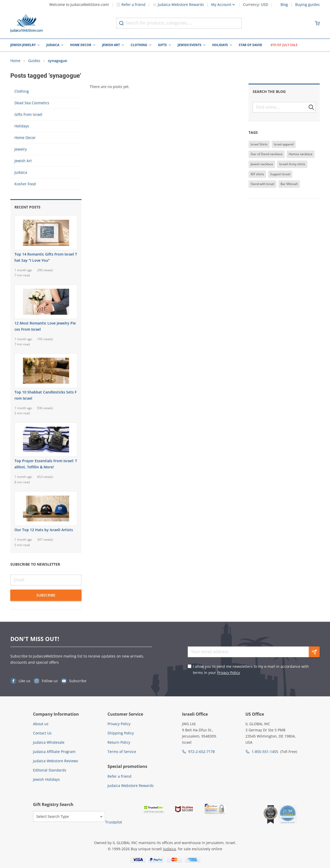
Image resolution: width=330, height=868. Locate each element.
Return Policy (119, 742)
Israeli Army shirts (292, 164)
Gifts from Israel (28, 114)
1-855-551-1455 (265, 752)
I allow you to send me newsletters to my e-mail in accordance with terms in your (251, 669)
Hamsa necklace (301, 154)
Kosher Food (25, 184)
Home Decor (81, 45)
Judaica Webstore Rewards (178, 5)
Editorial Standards (50, 770)
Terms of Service (122, 752)
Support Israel (280, 174)
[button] (311, 107)
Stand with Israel (262, 184)
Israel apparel (284, 144)
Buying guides (307, 5)
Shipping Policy (121, 733)
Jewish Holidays (46, 779)
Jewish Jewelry (23, 45)
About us (41, 724)
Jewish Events (189, 45)
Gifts (162, 45)
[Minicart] (317, 23)
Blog (284, 5)
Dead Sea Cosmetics (32, 103)
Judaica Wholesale (49, 742)
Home (15, 61)
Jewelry (21, 149)
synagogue (57, 61)
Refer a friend (131, 5)
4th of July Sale (284, 45)
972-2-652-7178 (201, 752)
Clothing (139, 45)
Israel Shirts (259, 144)
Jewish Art (111, 45)
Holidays (220, 45)
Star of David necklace (267, 154)
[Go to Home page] (27, 23)
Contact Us (42, 733)
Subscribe (46, 595)
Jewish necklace (262, 164)
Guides (34, 61)
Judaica (53, 45)
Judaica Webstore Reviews (56, 761)
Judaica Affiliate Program (54, 752)
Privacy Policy (229, 673)
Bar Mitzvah (289, 184)
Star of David (250, 45)
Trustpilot (114, 822)
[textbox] (284, 107)
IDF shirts (257, 174)
